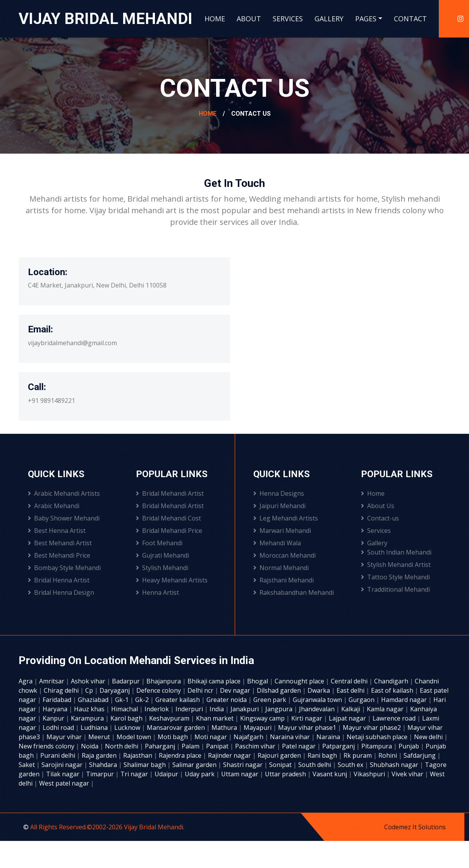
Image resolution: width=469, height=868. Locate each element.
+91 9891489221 (52, 401)
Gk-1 (123, 700)
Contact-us (380, 518)
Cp (90, 690)
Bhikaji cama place (215, 681)
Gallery (329, 19)
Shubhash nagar (395, 765)
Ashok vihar (89, 681)
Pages (366, 19)
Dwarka (320, 690)
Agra (26, 681)
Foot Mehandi (159, 543)
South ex (351, 765)
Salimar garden (195, 765)
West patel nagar (65, 783)
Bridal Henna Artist (59, 580)
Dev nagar (236, 690)
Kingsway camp (263, 718)
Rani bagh (323, 755)
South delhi (315, 765)
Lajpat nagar (348, 718)
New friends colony (47, 746)
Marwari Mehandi (282, 531)
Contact (410, 19)
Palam (191, 746)
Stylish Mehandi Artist (396, 565)
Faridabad (58, 700)
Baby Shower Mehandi (64, 518)
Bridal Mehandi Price (169, 531)
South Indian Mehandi (396, 552)
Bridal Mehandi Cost (168, 518)
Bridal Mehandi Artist (170, 493)
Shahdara (104, 765)
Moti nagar (211, 737)
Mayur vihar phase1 (308, 728)
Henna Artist (157, 592)
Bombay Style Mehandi (64, 568)
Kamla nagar (386, 709)
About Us (378, 506)
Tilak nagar (64, 774)
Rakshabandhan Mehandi (294, 592)
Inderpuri (190, 709)
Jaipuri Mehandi (279, 506)
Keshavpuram (170, 718)
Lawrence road (395, 718)
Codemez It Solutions (415, 827)
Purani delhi (58, 755)
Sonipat (281, 765)
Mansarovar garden (177, 728)
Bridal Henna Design (61, 592)
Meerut (100, 737)
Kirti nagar (308, 718)
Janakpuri (245, 709)
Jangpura (280, 709)
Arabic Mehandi (54, 506)
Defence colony (159, 690)
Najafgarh (249, 737)
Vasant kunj (331, 774)
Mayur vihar (65, 737)
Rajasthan (138, 755)
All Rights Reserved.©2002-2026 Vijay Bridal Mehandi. (107, 827)
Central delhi (350, 681)
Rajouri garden (280, 755)
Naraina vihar (291, 737)
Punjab (410, 746)
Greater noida (227, 700)
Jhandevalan (318, 709)
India (217, 709)
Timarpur (101, 774)
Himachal (125, 709)
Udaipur (167, 774)
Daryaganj (115, 690)
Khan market (216, 718)
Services (288, 19)
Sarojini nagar (63, 765)
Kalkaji (351, 709)
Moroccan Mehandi (284, 555)
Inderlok (157, 709)
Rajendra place (181, 755)
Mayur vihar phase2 (373, 728)
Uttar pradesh (286, 774)
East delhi (351, 690)
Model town (135, 737)
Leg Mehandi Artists (286, 518)
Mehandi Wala (277, 543)
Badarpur (127, 681)
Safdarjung (420, 755)
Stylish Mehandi (162, 568)
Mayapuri (258, 728)
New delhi (429, 737)
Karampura (88, 718)
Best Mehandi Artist (60, 543)
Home (215, 19)
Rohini (388, 755)
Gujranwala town (318, 700)
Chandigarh (392, 681)
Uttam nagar (241, 774)
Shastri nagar (244, 765)
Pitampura (377, 746)
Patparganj (339, 746)
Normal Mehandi (281, 568)
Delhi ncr (201, 690)
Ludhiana (95, 728)
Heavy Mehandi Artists (172, 580)
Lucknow (128, 728)
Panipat (218, 746)
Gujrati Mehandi (162, 555)
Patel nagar (300, 746)
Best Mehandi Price (59, 555)
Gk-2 (143, 700)
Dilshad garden (280, 690)
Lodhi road (59, 728)
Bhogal (258, 681)
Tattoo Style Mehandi (395, 577)
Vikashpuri (370, 774)
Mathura (225, 728)
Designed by (365, 827)
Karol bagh (127, 718)
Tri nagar (135, 774)
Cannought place (300, 681)
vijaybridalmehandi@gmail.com (72, 343)
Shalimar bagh (145, 765)
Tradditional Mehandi (395, 589)
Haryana (56, 709)
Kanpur (54, 718)
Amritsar (52, 681)
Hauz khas (90, 709)
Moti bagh (174, 737)
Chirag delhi (62, 690)
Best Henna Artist (57, 531)
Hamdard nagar (405, 700)
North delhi (122, 746)
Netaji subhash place (378, 737)
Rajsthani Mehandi (283, 580)
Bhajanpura (164, 681)
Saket (27, 765)
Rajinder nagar (230, 755)
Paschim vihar (256, 746)
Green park (271, 700)
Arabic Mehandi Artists (64, 493)
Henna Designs (279, 493)
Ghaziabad (94, 700)
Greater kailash (178, 700)
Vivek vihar (408, 774)
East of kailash (393, 690)
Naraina (329, 737)
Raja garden (100, 755)
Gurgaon (362, 700)
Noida (90, 746)
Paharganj (161, 746)
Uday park (200, 774)
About (249, 19)
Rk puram (358, 755)
